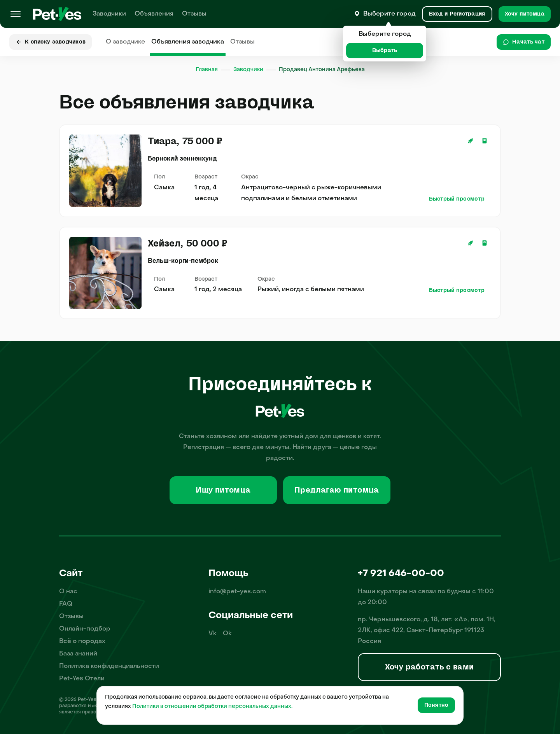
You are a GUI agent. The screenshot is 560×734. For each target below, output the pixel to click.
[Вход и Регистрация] (457, 14)
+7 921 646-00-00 (401, 574)
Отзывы (194, 14)
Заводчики (109, 14)
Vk (213, 634)
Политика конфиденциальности (109, 666)
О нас (68, 592)
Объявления (154, 14)
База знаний (78, 654)
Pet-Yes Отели (82, 679)
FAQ (66, 604)
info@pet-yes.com (237, 592)
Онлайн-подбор (85, 629)
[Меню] (16, 14)
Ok (227, 634)
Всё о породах (82, 641)
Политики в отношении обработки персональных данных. (212, 707)
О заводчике (125, 42)
